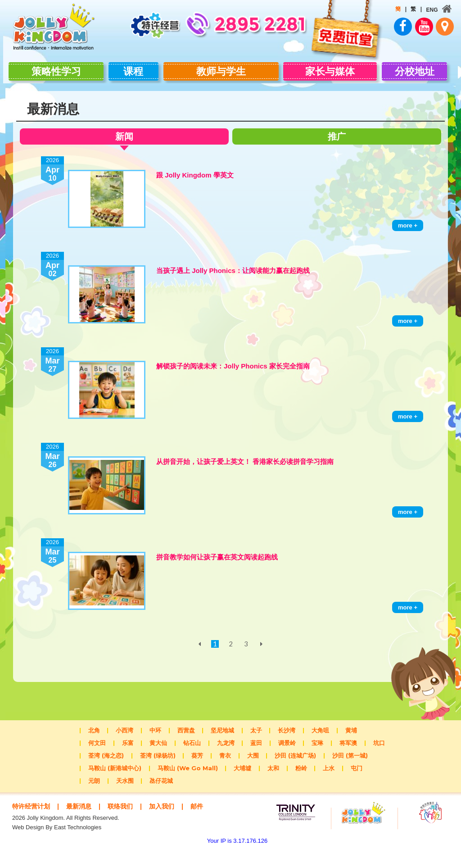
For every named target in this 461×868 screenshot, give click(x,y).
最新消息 (82, 816)
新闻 (122, 148)
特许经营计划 (32, 816)
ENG (430, 10)
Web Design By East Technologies (57, 846)
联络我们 (126, 816)
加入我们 (169, 816)
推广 (339, 146)
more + (408, 235)
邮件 (35, 825)
